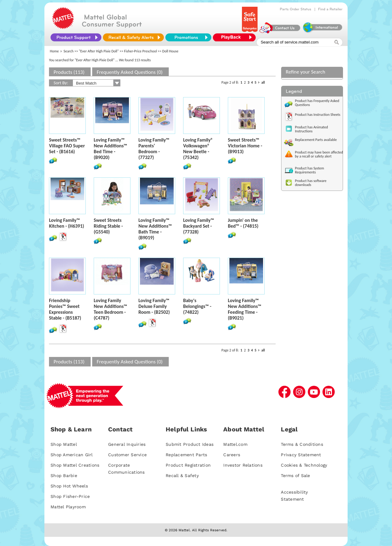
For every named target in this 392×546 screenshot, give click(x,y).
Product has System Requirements (309, 170)
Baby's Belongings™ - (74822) (197, 306)
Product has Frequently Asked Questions (317, 103)
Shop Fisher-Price (70, 496)
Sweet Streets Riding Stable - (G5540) (108, 226)
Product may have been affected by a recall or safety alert (319, 154)
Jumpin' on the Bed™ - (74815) (243, 223)
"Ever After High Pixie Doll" (99, 51)
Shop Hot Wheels (69, 486)
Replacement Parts (186, 455)
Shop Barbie (64, 476)
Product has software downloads (311, 183)
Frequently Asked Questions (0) (130, 72)
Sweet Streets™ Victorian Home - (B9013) (245, 146)
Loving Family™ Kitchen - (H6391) (67, 223)
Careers (232, 455)
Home (54, 51)
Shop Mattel (64, 444)
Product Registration (188, 465)
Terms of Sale (295, 476)
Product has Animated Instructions (311, 129)
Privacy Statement (301, 455)
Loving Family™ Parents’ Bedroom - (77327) (154, 149)
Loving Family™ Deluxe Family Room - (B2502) (154, 306)
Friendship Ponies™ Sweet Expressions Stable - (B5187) (65, 309)
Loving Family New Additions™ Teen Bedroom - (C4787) (110, 309)
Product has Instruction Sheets (318, 115)
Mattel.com (235, 444)
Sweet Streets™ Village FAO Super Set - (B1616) (67, 146)
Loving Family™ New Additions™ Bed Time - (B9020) (110, 149)
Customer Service (127, 455)
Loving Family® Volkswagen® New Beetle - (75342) (198, 149)
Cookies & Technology (304, 465)
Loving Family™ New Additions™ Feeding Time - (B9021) (245, 309)
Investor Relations (243, 465)
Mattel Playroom (68, 507)
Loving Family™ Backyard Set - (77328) (199, 226)
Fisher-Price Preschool (140, 51)
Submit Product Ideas (190, 444)
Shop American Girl (72, 455)
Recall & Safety (182, 476)
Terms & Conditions (302, 444)
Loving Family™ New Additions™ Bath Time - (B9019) (155, 229)
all (263, 82)
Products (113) (69, 72)
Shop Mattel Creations (75, 465)
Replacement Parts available (316, 140)
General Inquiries (127, 444)
